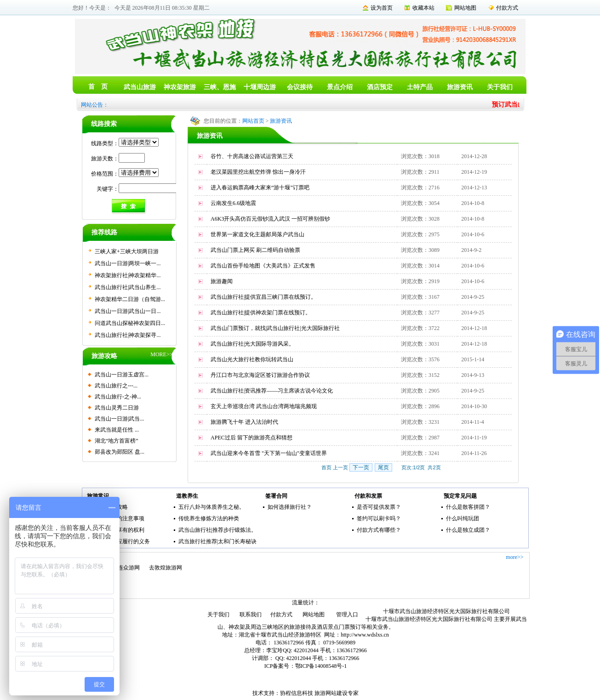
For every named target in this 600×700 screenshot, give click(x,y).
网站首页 (253, 121)
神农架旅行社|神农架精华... (128, 275)
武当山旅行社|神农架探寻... (128, 335)
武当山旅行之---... (116, 386)
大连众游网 (126, 568)
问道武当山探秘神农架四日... (130, 323)
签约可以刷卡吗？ (379, 518)
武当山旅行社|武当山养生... (128, 287)
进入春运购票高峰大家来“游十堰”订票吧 (260, 188)
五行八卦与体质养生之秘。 (211, 507)
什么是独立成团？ (468, 530)
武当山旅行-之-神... (118, 397)
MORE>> (161, 354)
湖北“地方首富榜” (117, 441)
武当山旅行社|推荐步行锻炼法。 (217, 530)
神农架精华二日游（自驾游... (130, 299)
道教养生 (187, 496)
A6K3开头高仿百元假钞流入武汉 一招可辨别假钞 (270, 219)
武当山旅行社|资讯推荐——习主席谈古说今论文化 (272, 391)
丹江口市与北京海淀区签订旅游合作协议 (260, 375)
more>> (514, 557)
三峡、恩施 (220, 87)
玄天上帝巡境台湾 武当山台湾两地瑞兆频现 (264, 406)
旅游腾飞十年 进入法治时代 (244, 422)
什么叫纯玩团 (463, 518)
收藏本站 (423, 8)
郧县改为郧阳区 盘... (120, 452)
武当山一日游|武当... (119, 419)
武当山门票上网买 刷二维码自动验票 (255, 250)
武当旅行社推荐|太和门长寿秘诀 (217, 541)
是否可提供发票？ (379, 507)
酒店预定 (380, 87)
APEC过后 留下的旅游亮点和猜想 (251, 438)
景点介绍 (340, 87)
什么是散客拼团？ (468, 507)
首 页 (98, 87)
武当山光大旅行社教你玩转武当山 (252, 359)
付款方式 (507, 8)
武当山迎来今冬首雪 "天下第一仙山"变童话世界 (269, 453)
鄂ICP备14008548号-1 (321, 666)
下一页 (361, 467)
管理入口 (347, 615)
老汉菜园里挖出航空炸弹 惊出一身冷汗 (258, 172)
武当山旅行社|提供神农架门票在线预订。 (261, 313)
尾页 (383, 467)
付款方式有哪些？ (379, 530)
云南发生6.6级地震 (233, 203)
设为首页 (382, 8)
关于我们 (500, 87)
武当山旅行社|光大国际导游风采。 (252, 344)
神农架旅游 (180, 87)
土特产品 (420, 87)
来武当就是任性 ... (117, 430)
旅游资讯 (460, 87)
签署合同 (276, 496)
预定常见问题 (460, 496)
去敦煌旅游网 (166, 568)
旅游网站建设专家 (337, 693)
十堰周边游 (260, 87)
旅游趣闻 (222, 281)
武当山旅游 (140, 87)
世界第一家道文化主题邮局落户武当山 (257, 234)
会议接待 (300, 87)
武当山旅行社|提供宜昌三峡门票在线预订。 (263, 297)
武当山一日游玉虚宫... (122, 375)
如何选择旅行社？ (290, 507)
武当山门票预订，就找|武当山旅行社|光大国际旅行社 (275, 328)
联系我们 (251, 615)
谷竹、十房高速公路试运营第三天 (252, 156)
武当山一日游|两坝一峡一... (128, 263)
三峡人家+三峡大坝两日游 (127, 251)
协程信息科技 (297, 693)
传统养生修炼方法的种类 (209, 518)
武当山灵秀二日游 (117, 408)
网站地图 (465, 8)
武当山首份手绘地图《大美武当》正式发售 (263, 266)
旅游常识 (98, 496)
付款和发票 (368, 496)
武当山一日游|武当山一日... (128, 311)
